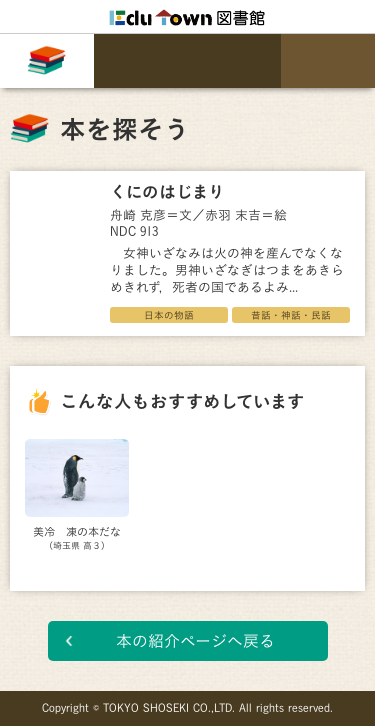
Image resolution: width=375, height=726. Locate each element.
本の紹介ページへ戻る (195, 641)
